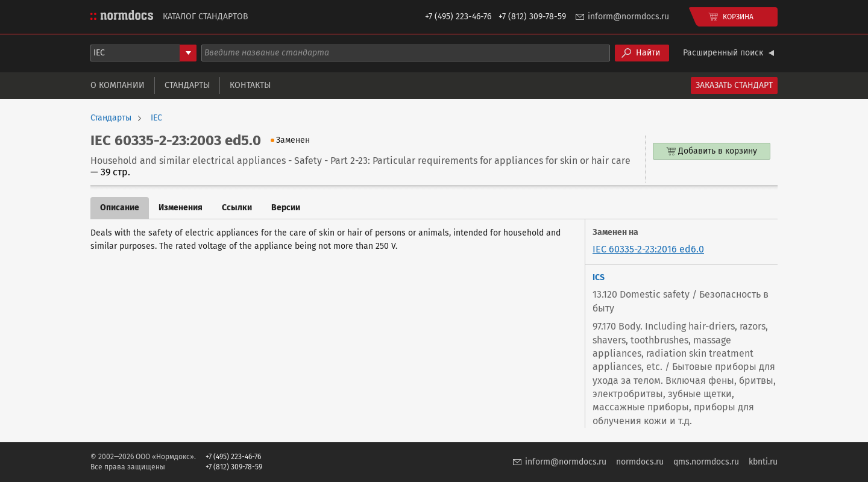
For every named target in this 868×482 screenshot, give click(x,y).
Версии (286, 208)
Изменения (181, 208)
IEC (156, 118)
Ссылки (237, 208)
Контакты (250, 85)
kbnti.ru (763, 462)
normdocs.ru (640, 462)
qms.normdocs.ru (706, 462)
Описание (120, 208)
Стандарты (187, 85)
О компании (118, 85)
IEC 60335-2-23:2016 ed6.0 (648, 249)
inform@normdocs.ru (628, 17)
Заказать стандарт (734, 85)
